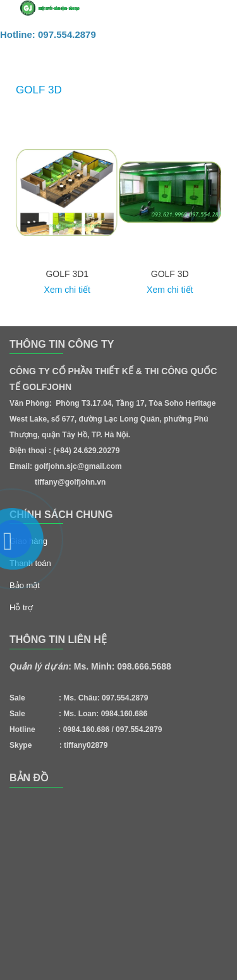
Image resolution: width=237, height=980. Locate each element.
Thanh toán (30, 563)
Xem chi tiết (67, 290)
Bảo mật (25, 585)
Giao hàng (28, 541)
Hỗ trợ (21, 607)
